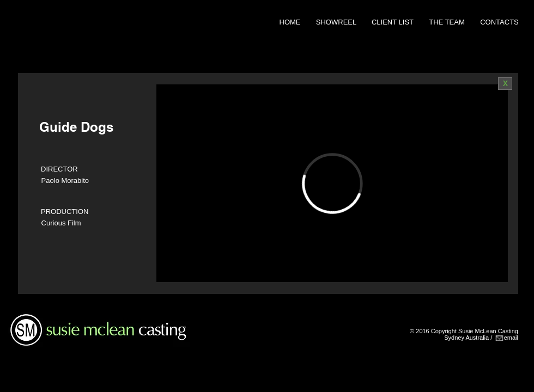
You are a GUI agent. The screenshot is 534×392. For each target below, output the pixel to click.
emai (511, 338)
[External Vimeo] (332, 183)
